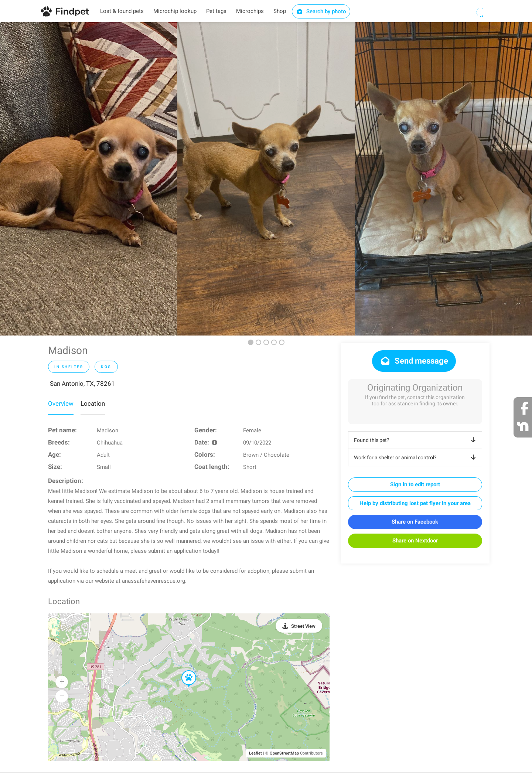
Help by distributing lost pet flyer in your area (415, 503)
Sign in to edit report (415, 484)
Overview (61, 404)
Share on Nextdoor (415, 541)
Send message (414, 361)
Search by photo (321, 11)
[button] (184, 671)
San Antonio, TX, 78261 (82, 384)
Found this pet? (416, 440)
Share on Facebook (415, 522)
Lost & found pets (122, 11)
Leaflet (255, 753)
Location (93, 404)
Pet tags (216, 11)
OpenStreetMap (284, 753)
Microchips (250, 11)
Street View (303, 626)
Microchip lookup (175, 11)
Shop (280, 11)
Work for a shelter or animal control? (416, 457)
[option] (89, 179)
